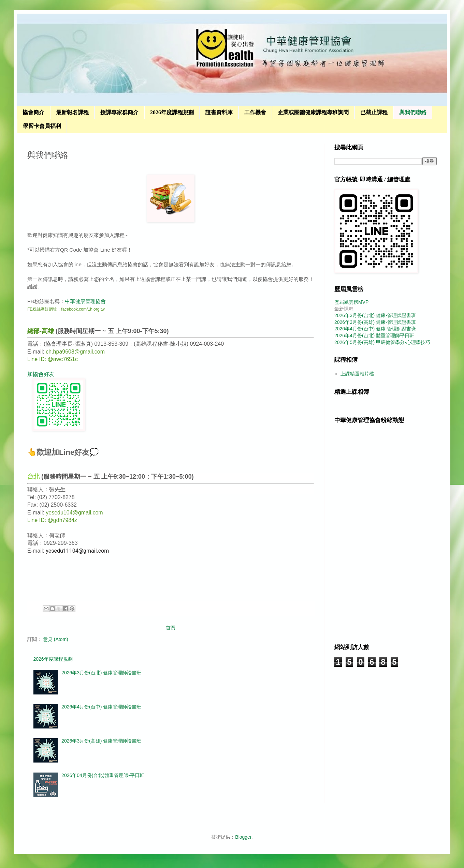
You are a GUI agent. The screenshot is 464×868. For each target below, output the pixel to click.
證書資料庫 (219, 112)
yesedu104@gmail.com (74, 513)
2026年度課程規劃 (172, 112)
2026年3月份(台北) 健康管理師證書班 (101, 673)
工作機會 (255, 112)
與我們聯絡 (413, 112)
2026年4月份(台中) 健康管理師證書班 (101, 707)
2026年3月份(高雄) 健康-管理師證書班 (375, 322)
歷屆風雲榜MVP (351, 302)
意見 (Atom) (56, 639)
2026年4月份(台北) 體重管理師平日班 (374, 335)
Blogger (243, 837)
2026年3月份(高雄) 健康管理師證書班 (101, 741)
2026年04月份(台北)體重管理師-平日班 (103, 775)
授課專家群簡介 (119, 112)
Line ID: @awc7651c (53, 359)
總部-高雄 (41, 331)
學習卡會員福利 (42, 126)
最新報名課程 (72, 112)
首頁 (171, 628)
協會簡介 (33, 112)
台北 (33, 477)
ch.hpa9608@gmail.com (75, 352)
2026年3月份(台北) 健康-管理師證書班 (375, 315)
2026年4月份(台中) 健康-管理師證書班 (375, 329)
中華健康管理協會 (85, 301)
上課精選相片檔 (357, 374)
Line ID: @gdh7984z (52, 520)
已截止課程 (374, 112)
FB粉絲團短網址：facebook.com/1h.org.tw (66, 309)
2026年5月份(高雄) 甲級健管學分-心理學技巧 (382, 342)
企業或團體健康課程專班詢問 (313, 112)
